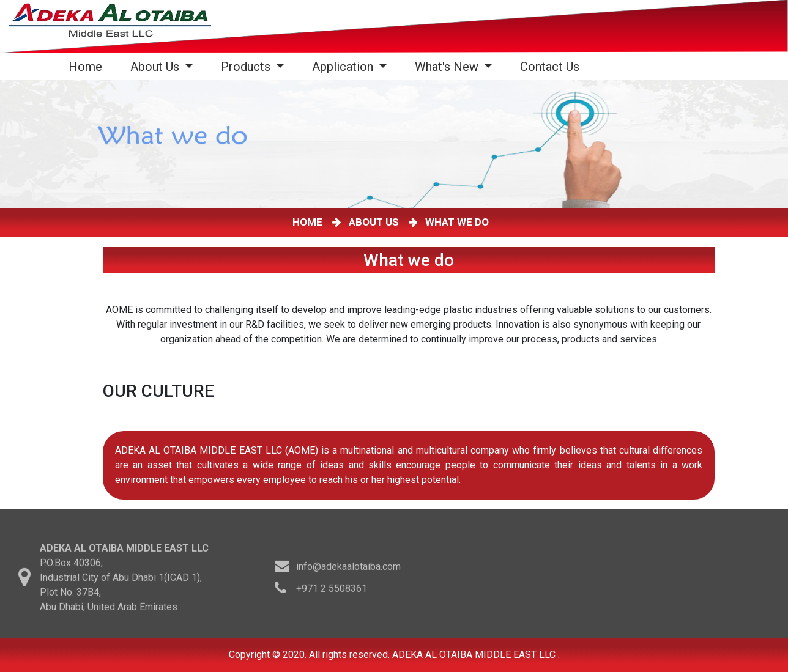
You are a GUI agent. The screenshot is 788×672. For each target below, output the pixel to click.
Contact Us (550, 67)
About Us (156, 67)
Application (344, 67)
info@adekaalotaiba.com (348, 568)
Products (247, 67)
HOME (310, 222)
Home (88, 66)
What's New (448, 67)
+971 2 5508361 (332, 590)
